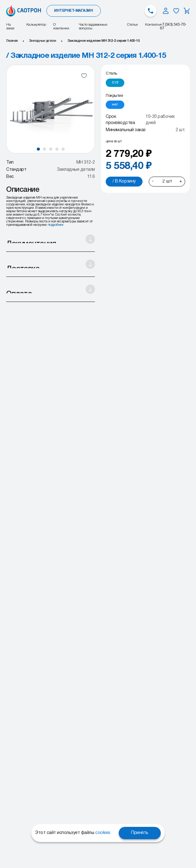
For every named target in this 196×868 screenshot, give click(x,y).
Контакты (152, 25)
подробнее (56, 225)
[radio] (115, 83)
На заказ (10, 26)
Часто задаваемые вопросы (93, 26)
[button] (38, 149)
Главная (12, 41)
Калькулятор (36, 25)
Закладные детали (43, 41)
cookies (103, 833)
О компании (61, 26)
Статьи (132, 25)
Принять (140, 833)
